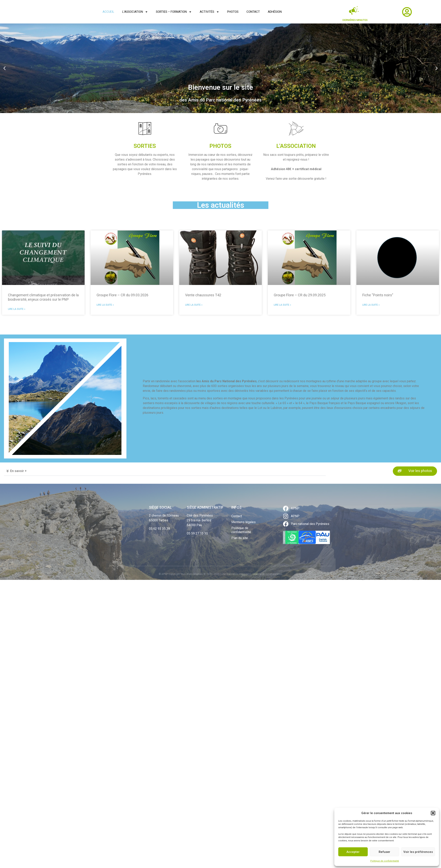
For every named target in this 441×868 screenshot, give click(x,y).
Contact (253, 12)
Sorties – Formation (174, 12)
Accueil (108, 12)
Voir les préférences (418, 852)
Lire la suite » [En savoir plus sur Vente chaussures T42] (194, 305)
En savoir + (18, 471)
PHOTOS (220, 146)
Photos (233, 12)
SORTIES (145, 146)
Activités (209, 12)
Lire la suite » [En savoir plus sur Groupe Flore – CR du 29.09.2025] (282, 305)
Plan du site (240, 538)
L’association (135, 12)
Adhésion (275, 12)
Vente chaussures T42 (203, 295)
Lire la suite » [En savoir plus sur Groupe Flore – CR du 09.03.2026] (105, 305)
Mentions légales (243, 522)
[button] (433, 813)
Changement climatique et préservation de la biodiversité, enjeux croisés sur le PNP (43, 297)
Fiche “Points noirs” (378, 295)
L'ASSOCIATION (296, 146)
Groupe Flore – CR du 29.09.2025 (300, 295)
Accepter (353, 852)
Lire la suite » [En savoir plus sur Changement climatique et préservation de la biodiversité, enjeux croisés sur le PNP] (17, 309)
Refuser (384, 852)
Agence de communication (268, 574)
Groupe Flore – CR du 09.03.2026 (122, 295)
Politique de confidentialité (385, 861)
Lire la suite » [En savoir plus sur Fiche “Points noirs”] (371, 305)
